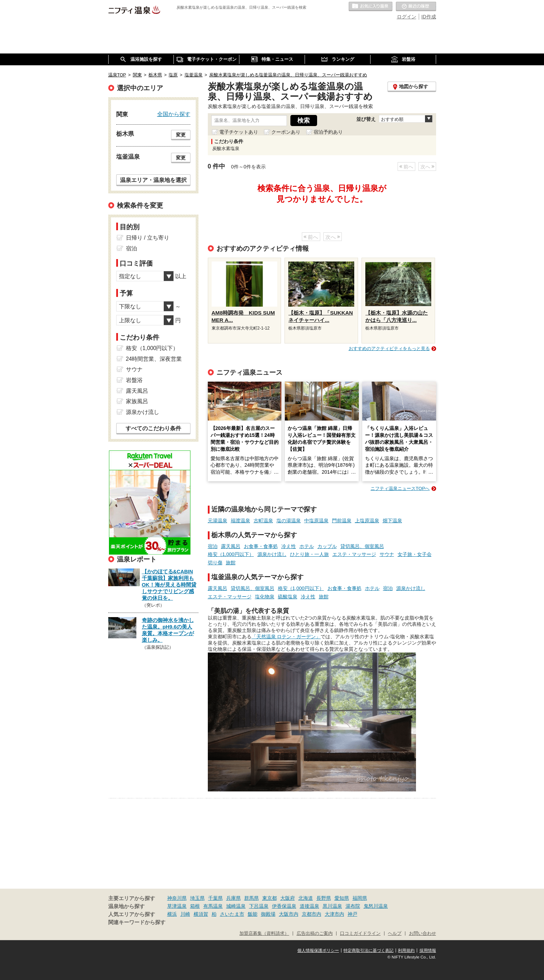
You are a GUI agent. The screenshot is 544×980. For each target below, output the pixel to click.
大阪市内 (289, 914)
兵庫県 (233, 898)
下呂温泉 (259, 906)
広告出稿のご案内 (315, 933)
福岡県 (360, 898)
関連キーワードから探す (137, 922)
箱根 (195, 906)
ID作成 (429, 17)
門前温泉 (342, 521)
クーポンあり (286, 132)
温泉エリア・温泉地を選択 (153, 180)
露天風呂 (231, 546)
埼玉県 (197, 898)
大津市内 (334, 914)
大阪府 (288, 898)
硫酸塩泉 (288, 597)
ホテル (307, 546)
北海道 (306, 898)
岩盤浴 (134, 380)
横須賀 (201, 914)
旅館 (231, 563)
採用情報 (428, 950)
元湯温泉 (218, 521)
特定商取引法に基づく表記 (368, 950)
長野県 (324, 898)
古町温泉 (263, 521)
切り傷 (215, 563)
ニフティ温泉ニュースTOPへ (400, 488)
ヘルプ (395, 933)
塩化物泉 (265, 597)
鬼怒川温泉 (376, 906)
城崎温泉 (236, 906)
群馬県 (252, 898)
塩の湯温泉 (289, 521)
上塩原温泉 (367, 521)
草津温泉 (177, 906)
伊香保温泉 (284, 906)
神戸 (352, 914)
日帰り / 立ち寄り (148, 238)
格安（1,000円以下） (231, 554)
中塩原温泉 (316, 521)
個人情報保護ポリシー (318, 950)
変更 (181, 135)
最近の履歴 (416, 7)
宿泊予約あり (328, 132)
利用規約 (406, 950)
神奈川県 (177, 898)
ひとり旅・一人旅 (309, 554)
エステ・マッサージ (354, 554)
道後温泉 (309, 906)
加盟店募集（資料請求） (264, 933)
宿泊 (213, 546)
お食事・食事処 (261, 546)
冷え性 (289, 546)
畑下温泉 (392, 521)
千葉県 (215, 898)
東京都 (270, 898)
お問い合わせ (423, 933)
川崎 (185, 914)
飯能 (253, 914)
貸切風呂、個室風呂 (362, 546)
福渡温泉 (240, 521)
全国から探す (174, 114)
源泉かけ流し (272, 554)
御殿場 (268, 914)
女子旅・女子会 (415, 554)
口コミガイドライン (360, 933)
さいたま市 (232, 914)
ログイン (407, 17)
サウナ (387, 554)
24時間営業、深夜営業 (154, 359)
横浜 (172, 914)
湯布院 (353, 906)
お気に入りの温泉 (371, 7)
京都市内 (312, 914)
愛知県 (342, 898)
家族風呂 (137, 401)
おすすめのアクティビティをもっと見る (389, 348)
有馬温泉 (213, 906)
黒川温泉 (332, 906)
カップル (327, 546)
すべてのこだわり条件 (153, 428)
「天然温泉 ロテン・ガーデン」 (286, 637)
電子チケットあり (239, 132)
